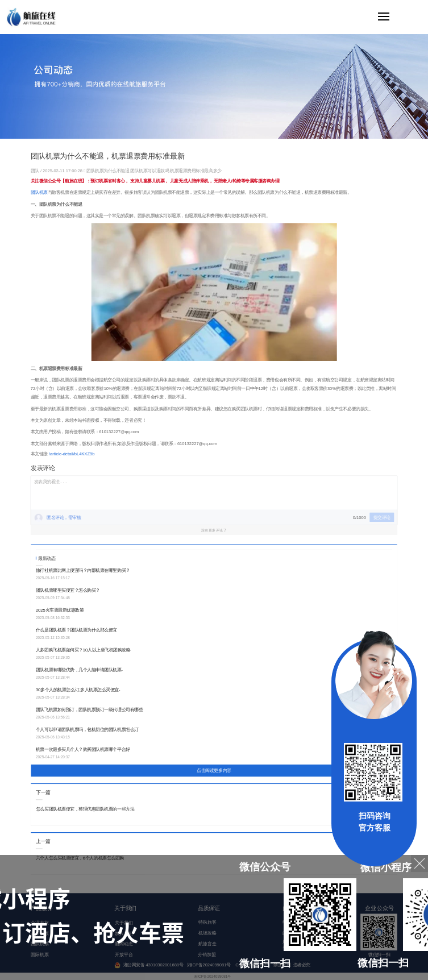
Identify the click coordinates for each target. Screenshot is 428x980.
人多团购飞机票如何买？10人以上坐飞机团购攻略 (83, 650)
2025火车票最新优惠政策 (60, 610)
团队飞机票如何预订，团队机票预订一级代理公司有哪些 (89, 710)
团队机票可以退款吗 (149, 170)
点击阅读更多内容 (214, 771)
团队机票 (39, 192)
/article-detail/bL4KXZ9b (72, 454)
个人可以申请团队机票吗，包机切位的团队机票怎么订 (87, 730)
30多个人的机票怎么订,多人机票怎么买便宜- (78, 690)
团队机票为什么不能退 (108, 170)
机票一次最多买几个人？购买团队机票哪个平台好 (83, 749)
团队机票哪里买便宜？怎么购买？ (68, 590)
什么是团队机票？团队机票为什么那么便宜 (76, 630)
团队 (36, 170)
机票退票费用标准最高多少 (196, 170)
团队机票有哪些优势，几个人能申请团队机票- (79, 670)
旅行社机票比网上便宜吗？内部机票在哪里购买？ (83, 570)
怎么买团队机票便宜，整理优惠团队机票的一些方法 (85, 809)
